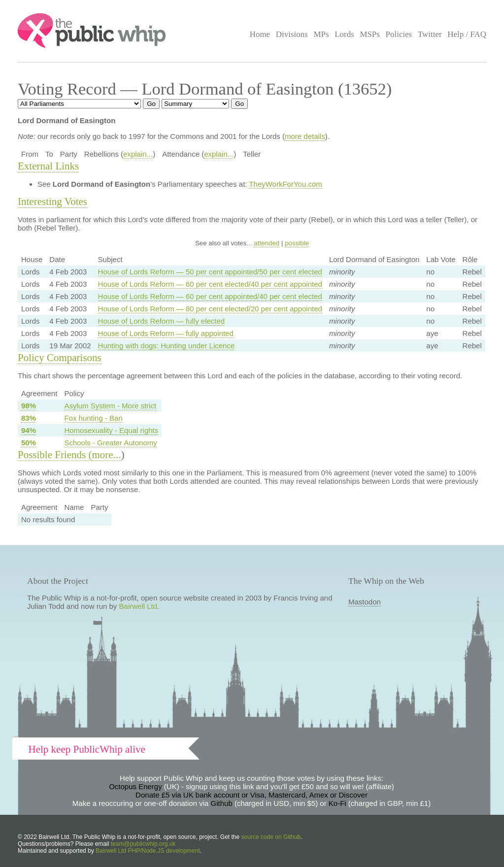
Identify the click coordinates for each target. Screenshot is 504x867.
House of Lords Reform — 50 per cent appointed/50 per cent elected (210, 272)
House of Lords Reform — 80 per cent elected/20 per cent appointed (210, 309)
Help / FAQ (467, 34)
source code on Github (271, 837)
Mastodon (365, 602)
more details (305, 136)
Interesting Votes (52, 201)
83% (29, 418)
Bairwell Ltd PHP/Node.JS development (148, 851)
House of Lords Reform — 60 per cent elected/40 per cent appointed (210, 284)
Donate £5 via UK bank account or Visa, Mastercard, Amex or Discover (252, 795)
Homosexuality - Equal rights (111, 430)
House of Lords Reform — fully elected (162, 321)
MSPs (370, 34)
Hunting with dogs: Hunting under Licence (167, 346)
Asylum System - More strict (110, 406)
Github (222, 803)
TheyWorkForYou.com (285, 184)
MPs (321, 34)
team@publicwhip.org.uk (143, 844)
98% (29, 406)
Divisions (292, 34)
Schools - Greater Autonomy (110, 443)
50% (29, 443)
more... (107, 455)
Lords (344, 34)
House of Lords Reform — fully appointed (166, 333)
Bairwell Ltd (138, 606)
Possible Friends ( (55, 455)
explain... (138, 154)
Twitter (430, 34)
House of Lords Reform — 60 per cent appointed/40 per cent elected (210, 296)
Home (260, 34)
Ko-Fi (337, 803)
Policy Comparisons (60, 358)
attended (267, 243)
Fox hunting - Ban (93, 418)
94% (29, 430)
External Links (48, 166)
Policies (399, 34)
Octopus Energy (135, 786)
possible (297, 243)
